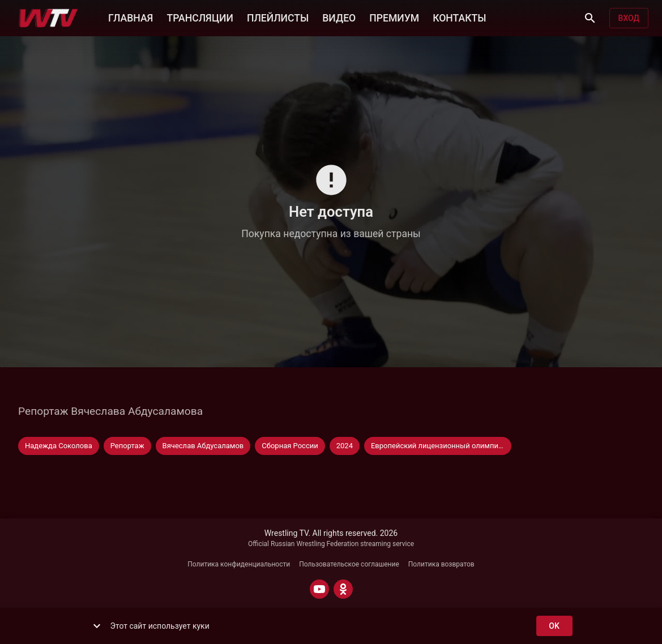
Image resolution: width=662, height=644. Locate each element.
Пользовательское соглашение (349, 564)
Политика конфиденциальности (239, 564)
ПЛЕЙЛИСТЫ (278, 17)
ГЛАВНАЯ (131, 17)
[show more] (97, 626)
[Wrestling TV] (48, 18)
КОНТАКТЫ (459, 17)
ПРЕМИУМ (394, 17)
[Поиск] (590, 18)
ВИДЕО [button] (339, 17)
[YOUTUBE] (319, 589)
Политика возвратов (441, 564)
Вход (629, 18)
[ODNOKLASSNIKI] (343, 589)
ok (554, 626)
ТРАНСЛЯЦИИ (200, 17)
